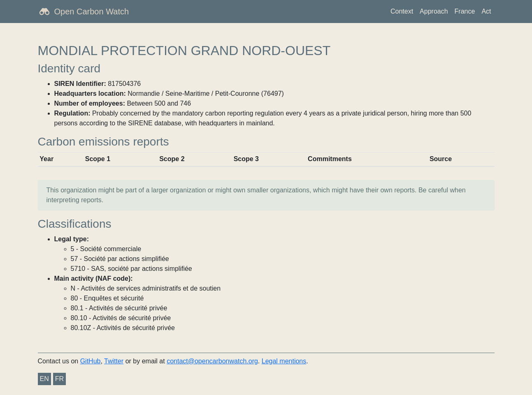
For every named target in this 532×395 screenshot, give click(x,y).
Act (486, 11)
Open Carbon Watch (92, 12)
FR (59, 379)
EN (44, 379)
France (465, 11)
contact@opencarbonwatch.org (212, 361)
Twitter (114, 361)
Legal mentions (284, 361)
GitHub (91, 361)
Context (402, 11)
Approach (434, 11)
